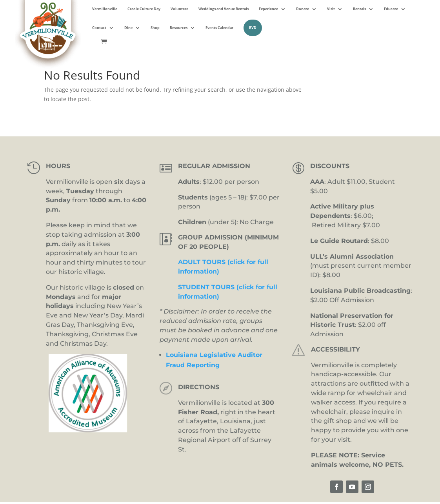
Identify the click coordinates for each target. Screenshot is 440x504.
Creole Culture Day (144, 9)
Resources (179, 28)
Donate (303, 9)
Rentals (359, 9)
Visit (331, 9)
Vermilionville (105, 9)
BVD (253, 28)
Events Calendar (219, 28)
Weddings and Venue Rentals (224, 9)
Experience (268, 9)
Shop (155, 28)
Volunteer (179, 9)
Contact (99, 28)
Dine (128, 28)
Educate (391, 9)
